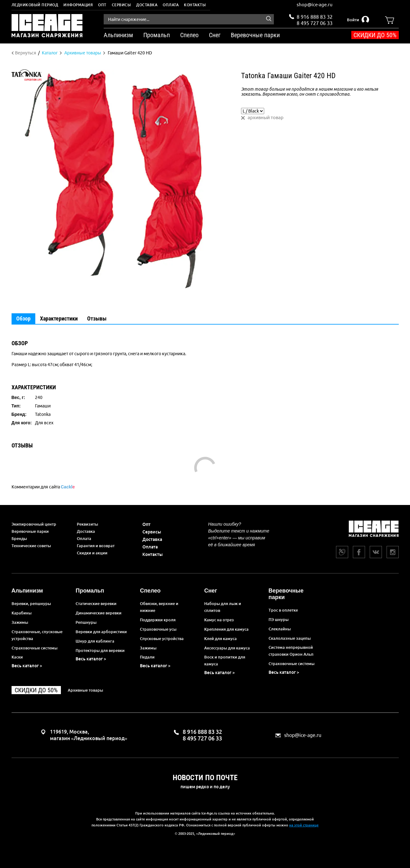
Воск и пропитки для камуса (225, 660)
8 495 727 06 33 (315, 23)
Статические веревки (96, 603)
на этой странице (304, 825)
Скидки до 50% (375, 35)
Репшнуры (86, 622)
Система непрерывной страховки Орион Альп (291, 651)
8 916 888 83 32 (315, 17)
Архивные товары (85, 690)
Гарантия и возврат (96, 546)
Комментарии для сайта (43, 487)
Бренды (19, 538)
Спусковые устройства (162, 638)
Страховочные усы (158, 629)
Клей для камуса (220, 638)
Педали (147, 657)
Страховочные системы (35, 648)
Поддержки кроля (158, 620)
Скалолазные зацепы (290, 638)
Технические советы (31, 546)
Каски (17, 657)
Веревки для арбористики (101, 632)
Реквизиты (87, 524)
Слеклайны (280, 629)
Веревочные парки (30, 531)
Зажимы (20, 622)
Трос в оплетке (283, 610)
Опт (102, 5)
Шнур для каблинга (95, 641)
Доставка (147, 5)
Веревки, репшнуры (31, 603)
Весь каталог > (27, 666)
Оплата (171, 5)
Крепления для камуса (226, 629)
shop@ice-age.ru (315, 5)
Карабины (22, 613)
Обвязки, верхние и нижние (159, 607)
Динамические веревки (99, 613)
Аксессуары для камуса (227, 648)
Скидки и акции (92, 553)
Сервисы (121, 5)
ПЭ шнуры (279, 619)
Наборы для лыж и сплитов (223, 607)
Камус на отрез (219, 620)
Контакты (195, 5)
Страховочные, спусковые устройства (37, 635)
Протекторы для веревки (100, 650)
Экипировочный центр (34, 524)
